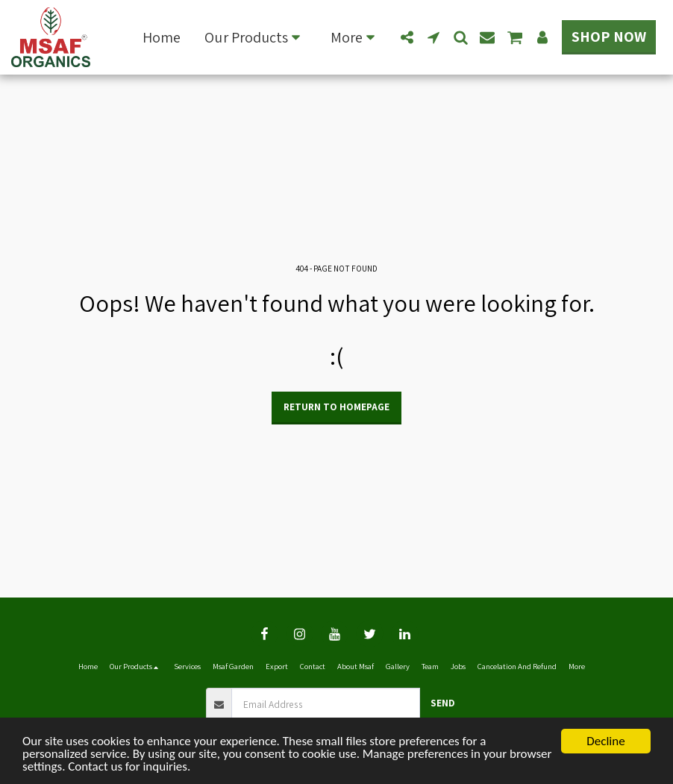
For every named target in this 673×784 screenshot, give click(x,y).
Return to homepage (336, 407)
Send (443, 703)
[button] (256, 37)
